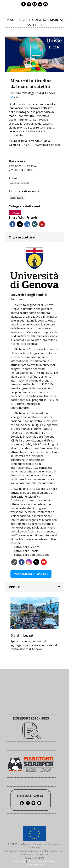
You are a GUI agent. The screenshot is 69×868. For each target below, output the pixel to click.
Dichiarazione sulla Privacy (42, 861)
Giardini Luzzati (19, 183)
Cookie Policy (19, 861)
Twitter (20, 224)
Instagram (29, 562)
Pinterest (42, 224)
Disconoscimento (34, 865)
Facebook (12, 224)
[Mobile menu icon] (7, 12)
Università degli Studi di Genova (35, 93)
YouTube (44, 562)
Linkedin (27, 224)
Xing (35, 224)
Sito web (14, 562)
